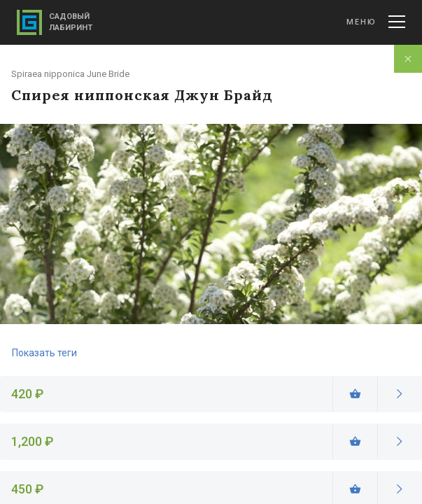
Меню (376, 22)
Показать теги (44, 353)
